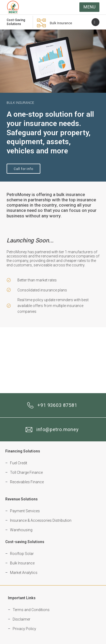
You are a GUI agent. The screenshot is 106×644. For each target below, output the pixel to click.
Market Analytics (24, 573)
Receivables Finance (27, 482)
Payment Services (25, 511)
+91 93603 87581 (57, 405)
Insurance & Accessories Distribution (41, 520)
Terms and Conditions (31, 610)
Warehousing (21, 530)
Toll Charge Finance (26, 472)
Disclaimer (21, 619)
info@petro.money (58, 429)
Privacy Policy (24, 629)
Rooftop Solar (22, 554)
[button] (89, 7)
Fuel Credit (19, 463)
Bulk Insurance (61, 23)
